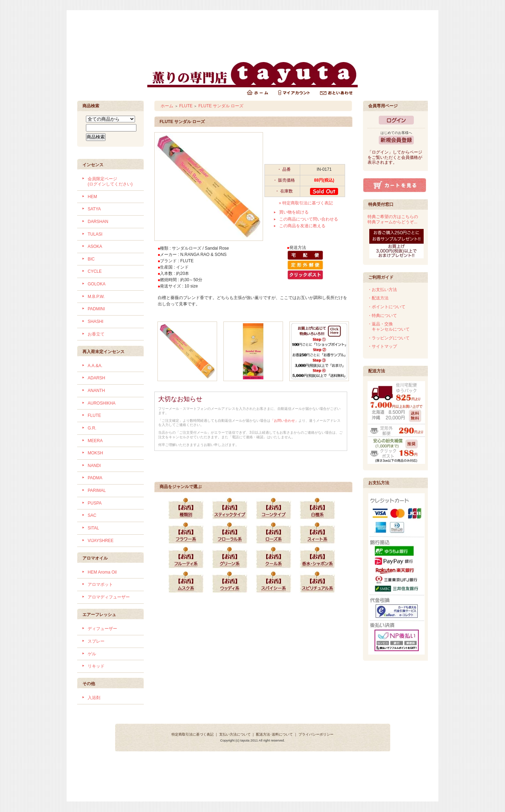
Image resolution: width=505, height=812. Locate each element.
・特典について (382, 316)
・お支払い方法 (382, 290)
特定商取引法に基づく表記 (193, 734)
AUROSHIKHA (102, 403)
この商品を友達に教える (302, 226)
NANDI (94, 466)
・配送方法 (378, 298)
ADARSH (96, 378)
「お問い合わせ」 (284, 421)
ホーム (167, 106)
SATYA (94, 209)
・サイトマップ (382, 346)
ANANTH (96, 391)
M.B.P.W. (96, 297)
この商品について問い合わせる (309, 219)
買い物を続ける (294, 212)
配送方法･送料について (274, 734)
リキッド (96, 666)
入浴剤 (94, 698)
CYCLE (95, 271)
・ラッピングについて (389, 338)
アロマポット (100, 584)
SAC (92, 515)
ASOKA (95, 246)
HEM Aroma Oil (102, 572)
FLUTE (94, 415)
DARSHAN (98, 222)
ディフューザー (102, 629)
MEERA (95, 441)
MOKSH (95, 453)
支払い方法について (235, 734)
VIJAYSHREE (101, 541)
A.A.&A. (95, 366)
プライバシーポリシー (316, 734)
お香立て (96, 334)
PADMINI (96, 309)
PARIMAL (97, 490)
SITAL (93, 528)
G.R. (92, 428)
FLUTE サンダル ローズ (221, 106)
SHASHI (96, 322)
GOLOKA (97, 284)
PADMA (95, 478)
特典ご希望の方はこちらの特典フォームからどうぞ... (393, 219)
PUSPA (95, 503)
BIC (91, 259)
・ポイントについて (386, 307)
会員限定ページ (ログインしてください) (110, 181)
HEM (92, 197)
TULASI (95, 234)
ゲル (92, 654)
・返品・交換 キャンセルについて (389, 327)
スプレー (96, 641)
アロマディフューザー (109, 597)
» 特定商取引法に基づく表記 (306, 203)
